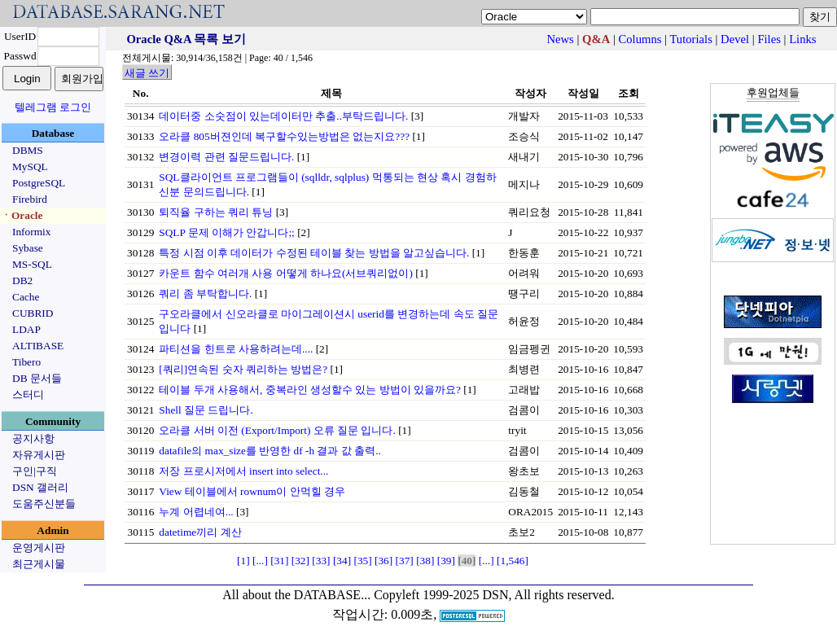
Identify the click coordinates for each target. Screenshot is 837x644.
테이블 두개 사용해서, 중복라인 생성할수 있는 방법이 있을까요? (310, 390)
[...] (260, 561)
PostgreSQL (39, 183)
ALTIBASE (38, 346)
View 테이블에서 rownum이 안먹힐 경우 (252, 491)
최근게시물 (39, 564)
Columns (640, 39)
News (560, 39)
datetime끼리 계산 (200, 532)
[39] (446, 561)
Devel (735, 39)
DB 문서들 (37, 378)
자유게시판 (39, 455)
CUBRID (33, 313)
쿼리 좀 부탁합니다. (205, 294)
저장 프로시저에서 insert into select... (243, 471)
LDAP (26, 329)
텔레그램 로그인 (53, 107)
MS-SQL (32, 264)
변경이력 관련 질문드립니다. (226, 157)
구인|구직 (35, 471)
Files (769, 39)
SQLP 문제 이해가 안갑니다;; (227, 232)
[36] (383, 561)
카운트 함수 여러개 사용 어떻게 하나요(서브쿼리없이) (286, 273)
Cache (26, 297)
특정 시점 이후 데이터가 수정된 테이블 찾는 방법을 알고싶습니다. (314, 253)
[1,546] (513, 561)
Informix (31, 232)
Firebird (30, 199)
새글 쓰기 (147, 73)
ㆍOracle (22, 215)
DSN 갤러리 (40, 487)
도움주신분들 (44, 504)
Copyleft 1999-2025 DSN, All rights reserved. (494, 595)
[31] (279, 561)
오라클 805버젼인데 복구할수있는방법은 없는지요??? (284, 136)
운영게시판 (39, 548)
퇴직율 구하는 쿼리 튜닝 (216, 212)
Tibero (26, 362)
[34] (342, 561)
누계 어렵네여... (196, 512)
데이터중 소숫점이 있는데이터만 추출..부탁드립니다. (283, 116)
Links (802, 39)
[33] (321, 561)
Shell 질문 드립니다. (206, 410)
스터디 (28, 394)
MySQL (30, 166)
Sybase (28, 248)
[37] (405, 561)
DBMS (28, 150)
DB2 (22, 280)
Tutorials (690, 39)
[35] (362, 561)
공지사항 (33, 438)
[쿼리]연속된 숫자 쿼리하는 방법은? (243, 369)
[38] (425, 561)
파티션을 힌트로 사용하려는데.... (236, 349)
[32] (300, 561)
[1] (243, 561)
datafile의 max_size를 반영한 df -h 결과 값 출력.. (270, 451)
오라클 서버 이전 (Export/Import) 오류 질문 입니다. (277, 430)
